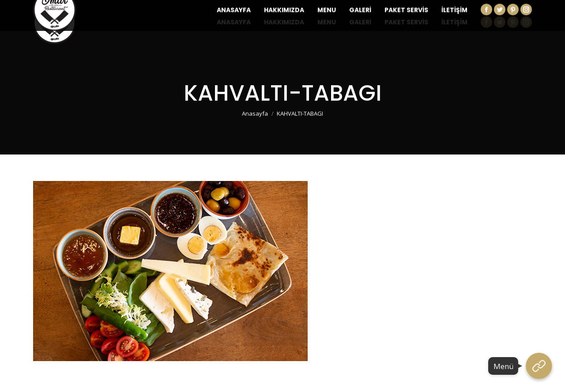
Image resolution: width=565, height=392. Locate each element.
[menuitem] (234, 22)
